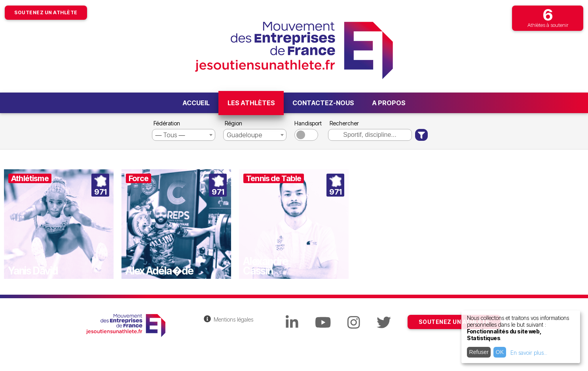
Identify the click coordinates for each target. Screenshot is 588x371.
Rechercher (344, 123)
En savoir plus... (529, 353)
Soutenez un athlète (46, 12)
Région (233, 123)
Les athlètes (251, 103)
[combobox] (184, 135)
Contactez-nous (323, 103)
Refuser (479, 352)
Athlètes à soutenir (548, 17)
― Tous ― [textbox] (170, 135)
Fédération (167, 123)
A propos (389, 103)
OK (500, 352)
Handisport (307, 123)
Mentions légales (233, 319)
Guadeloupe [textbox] (245, 135)
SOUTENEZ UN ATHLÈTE (454, 322)
